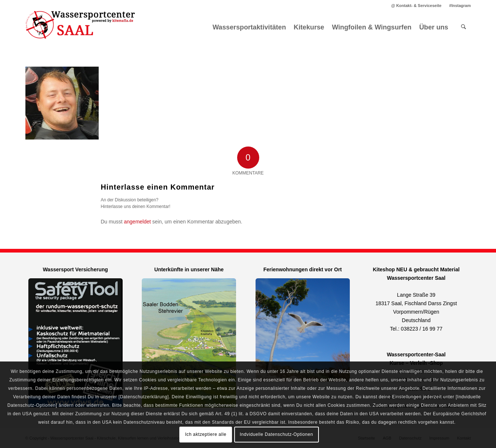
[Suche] (463, 27)
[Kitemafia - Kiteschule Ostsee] (81, 27)
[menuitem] (416, 6)
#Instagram (460, 6)
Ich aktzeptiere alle (206, 434)
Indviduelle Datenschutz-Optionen (276, 434)
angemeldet (138, 222)
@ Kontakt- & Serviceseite (416, 6)
